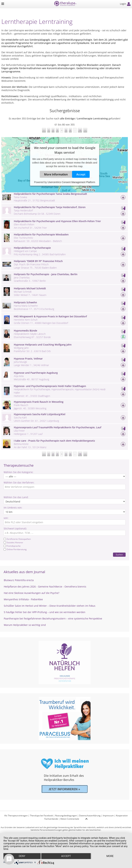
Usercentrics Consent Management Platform (71, 182)
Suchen (119, 555)
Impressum (108, 816)
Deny (22, 856)
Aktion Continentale (70, 819)
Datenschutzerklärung (90, 816)
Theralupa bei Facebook (41, 816)
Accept (81, 174)
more (110, 856)
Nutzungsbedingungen (66, 816)
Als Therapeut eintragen (16, 816)
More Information (56, 174)
